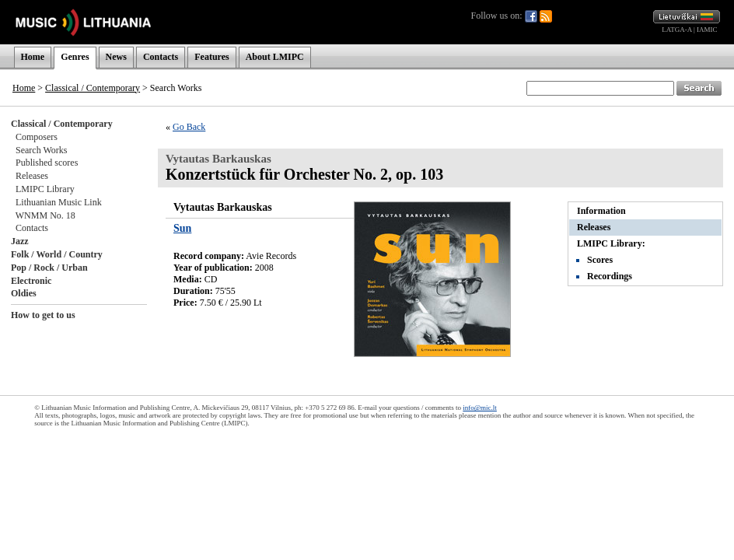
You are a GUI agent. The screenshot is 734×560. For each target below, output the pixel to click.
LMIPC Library (45, 189)
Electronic (31, 281)
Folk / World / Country (57, 254)
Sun (182, 228)
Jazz (20, 241)
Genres (75, 57)
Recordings (610, 276)
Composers (37, 137)
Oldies (24, 293)
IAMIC (707, 30)
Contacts (161, 57)
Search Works (41, 150)
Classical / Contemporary (93, 88)
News (116, 57)
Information (601, 211)
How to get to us (43, 315)
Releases (32, 176)
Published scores (47, 163)
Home (33, 57)
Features (211, 57)
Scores (600, 260)
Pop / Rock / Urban (49, 268)
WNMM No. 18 (45, 215)
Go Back (189, 127)
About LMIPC (275, 57)
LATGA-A (677, 30)
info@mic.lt (480, 408)
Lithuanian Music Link (59, 202)
